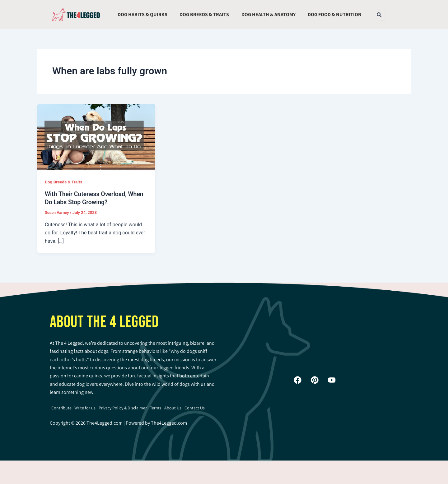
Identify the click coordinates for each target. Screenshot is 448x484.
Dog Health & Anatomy (268, 14)
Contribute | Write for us (73, 408)
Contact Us (195, 408)
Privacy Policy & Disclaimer (123, 408)
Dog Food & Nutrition (335, 14)
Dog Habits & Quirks (142, 14)
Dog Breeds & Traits (204, 14)
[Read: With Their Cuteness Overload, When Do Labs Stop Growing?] (96, 137)
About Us (173, 408)
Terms (156, 408)
